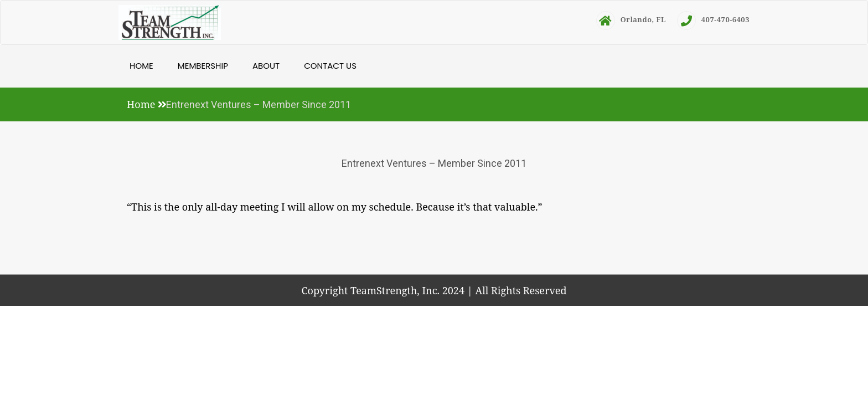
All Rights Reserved (521, 290)
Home (141, 66)
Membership (203, 66)
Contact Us (330, 66)
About (266, 66)
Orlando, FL (631, 20)
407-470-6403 (713, 20)
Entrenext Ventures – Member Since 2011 (434, 163)
